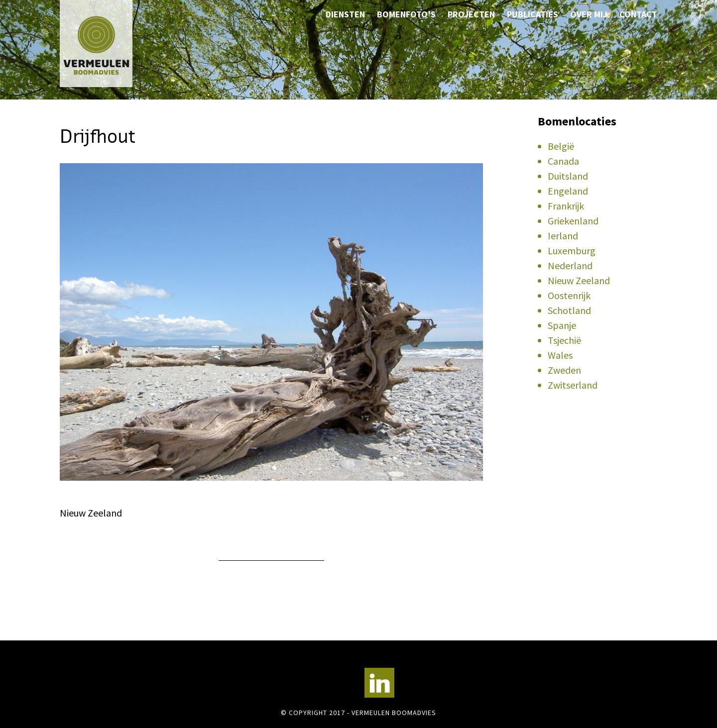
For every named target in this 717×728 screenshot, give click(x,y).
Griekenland (573, 221)
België (561, 146)
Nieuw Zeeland (579, 280)
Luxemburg (572, 251)
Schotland (569, 310)
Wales (560, 355)
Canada (563, 161)
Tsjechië (564, 340)
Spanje (562, 325)
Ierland (563, 236)
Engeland (568, 191)
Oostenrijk (569, 295)
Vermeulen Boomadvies (110, 44)
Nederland (570, 265)
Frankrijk (566, 206)
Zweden (564, 370)
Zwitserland (573, 385)
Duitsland (568, 176)
